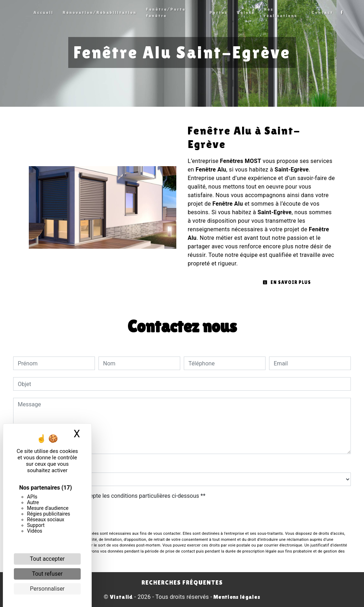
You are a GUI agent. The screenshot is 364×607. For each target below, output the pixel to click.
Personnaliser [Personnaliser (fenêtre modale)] (47, 589)
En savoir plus (287, 282)
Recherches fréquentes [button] (182, 582)
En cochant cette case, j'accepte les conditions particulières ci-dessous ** (113, 496)
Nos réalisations (280, 12)
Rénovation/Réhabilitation (100, 12)
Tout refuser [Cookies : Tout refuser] (47, 574)
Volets (246, 12)
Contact (322, 12)
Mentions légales (236, 597)
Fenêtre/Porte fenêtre (166, 12)
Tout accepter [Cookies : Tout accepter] (47, 559)
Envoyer (182, 516)
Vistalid (121, 597)
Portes (218, 12)
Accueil (43, 12)
